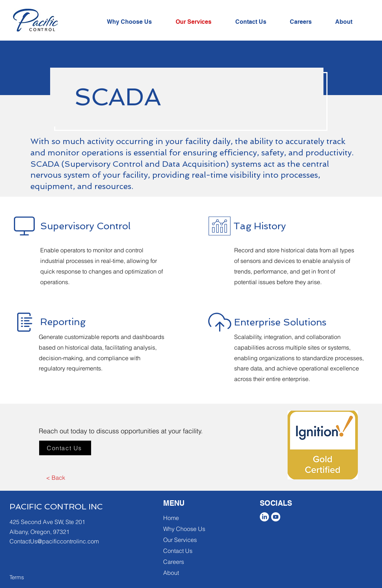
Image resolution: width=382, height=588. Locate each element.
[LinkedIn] (264, 517)
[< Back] (55, 478)
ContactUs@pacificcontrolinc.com (54, 541)
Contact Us (178, 551)
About (171, 573)
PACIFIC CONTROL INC (56, 506)
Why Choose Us (184, 529)
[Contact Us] (65, 448)
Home (171, 518)
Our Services (180, 540)
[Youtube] (276, 517)
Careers (174, 562)
